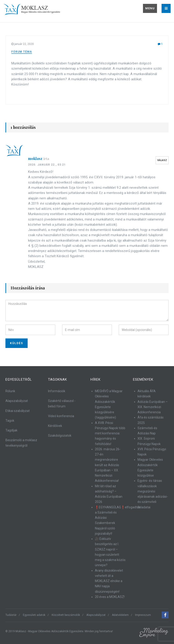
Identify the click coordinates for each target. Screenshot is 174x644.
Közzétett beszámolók (66, 615)
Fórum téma (22, 52)
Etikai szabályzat (18, 411)
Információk (57, 391)
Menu (150, 8)
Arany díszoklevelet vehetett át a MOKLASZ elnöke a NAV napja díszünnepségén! (109, 581)
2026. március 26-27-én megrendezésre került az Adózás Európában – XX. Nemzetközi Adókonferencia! (108, 465)
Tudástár (11, 615)
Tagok (10, 421)
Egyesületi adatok (34, 615)
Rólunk (10, 391)
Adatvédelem (120, 615)
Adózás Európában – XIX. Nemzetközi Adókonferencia (153, 407)
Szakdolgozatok (60, 436)
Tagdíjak (11, 430)
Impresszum (143, 615)
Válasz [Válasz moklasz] (162, 160)
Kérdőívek (55, 426)
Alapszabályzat (17, 401)
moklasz (39, 158)
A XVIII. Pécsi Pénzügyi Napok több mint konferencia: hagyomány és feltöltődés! (110, 433)
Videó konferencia (61, 416)
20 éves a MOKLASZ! (110, 597)
